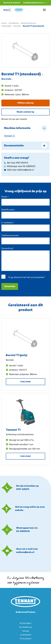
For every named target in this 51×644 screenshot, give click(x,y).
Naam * (5, 197)
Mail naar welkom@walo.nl (19, 170)
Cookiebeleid (26, 635)
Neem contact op (26, 112)
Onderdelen (6, 26)
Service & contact (12, 3)
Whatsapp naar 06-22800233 (20, 166)
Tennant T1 (10, 136)
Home (4, 23)
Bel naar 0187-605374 (16, 163)
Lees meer (26, 382)
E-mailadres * (8, 223)
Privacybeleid (26, 639)
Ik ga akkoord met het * (27, 277)
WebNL (26, 627)
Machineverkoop (28, 23)
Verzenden (10, 286)
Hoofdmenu (14, 23)
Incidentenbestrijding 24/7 (36, 3)
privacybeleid (37, 277)
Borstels (17, 26)
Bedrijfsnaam (8, 210)
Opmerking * (8, 249)
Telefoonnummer (10, 236)
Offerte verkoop (26, 103)
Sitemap (26, 631)
